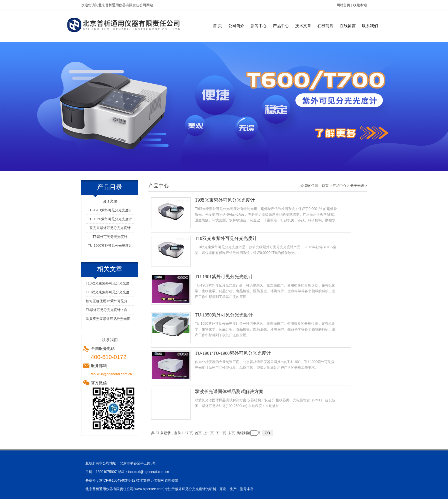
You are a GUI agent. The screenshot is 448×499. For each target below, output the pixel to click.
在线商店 (325, 26)
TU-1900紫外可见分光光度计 (110, 246)
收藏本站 (360, 5)
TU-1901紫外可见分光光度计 (110, 210)
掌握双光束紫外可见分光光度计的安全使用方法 (110, 319)
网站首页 (343, 5)
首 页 (217, 26)
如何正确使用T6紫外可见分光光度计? (110, 301)
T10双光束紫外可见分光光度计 (226, 238)
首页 (325, 186)
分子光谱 (357, 186)
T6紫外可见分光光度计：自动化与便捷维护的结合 (110, 310)
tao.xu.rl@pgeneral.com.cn (149, 472)
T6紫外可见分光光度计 (110, 237)
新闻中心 (259, 26)
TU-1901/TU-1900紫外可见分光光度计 (233, 353)
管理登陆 (171, 480)
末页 (231, 433)
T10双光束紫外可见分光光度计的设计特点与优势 (110, 292)
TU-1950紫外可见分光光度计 (110, 219)
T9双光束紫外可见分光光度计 (225, 200)
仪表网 (159, 480)
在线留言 (348, 26)
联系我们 (370, 26)
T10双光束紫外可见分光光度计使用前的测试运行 (110, 283)
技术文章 (303, 26)
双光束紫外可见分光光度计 (110, 228)
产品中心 (281, 26)
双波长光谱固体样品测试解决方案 (229, 391)
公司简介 (236, 26)
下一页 (221, 433)
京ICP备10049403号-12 (117, 480)
